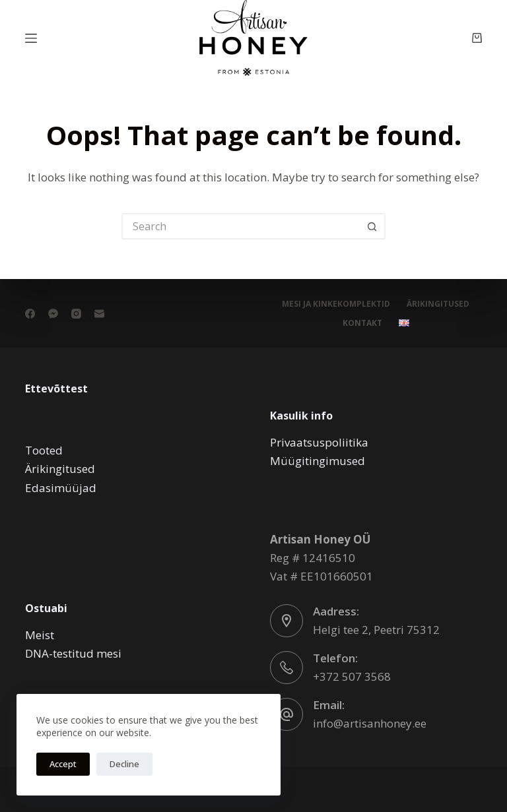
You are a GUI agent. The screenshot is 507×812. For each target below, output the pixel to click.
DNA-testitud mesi (73, 653)
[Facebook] (30, 314)
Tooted (44, 450)
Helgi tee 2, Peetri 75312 (376, 630)
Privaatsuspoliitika (319, 442)
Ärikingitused (438, 304)
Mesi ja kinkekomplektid (336, 304)
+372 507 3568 (352, 676)
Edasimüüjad (61, 488)
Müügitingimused (318, 461)
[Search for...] (240, 226)
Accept (63, 764)
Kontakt (362, 323)
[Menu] (31, 38)
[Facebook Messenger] (53, 314)
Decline (124, 764)
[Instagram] (76, 314)
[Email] (99, 314)
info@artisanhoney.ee (370, 723)
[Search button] (372, 226)
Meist (40, 635)
